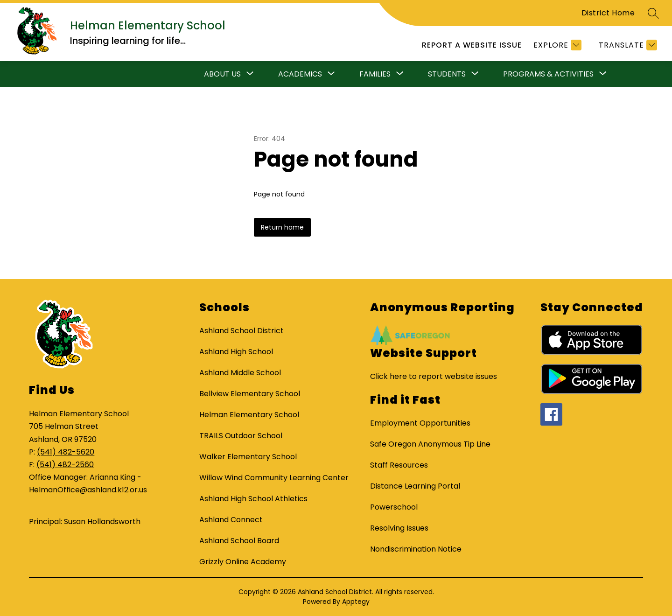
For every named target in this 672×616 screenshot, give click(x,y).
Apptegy (356, 602)
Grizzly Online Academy (243, 562)
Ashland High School (236, 352)
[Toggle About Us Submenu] (250, 74)
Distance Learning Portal (415, 486)
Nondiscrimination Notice (416, 549)
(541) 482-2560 (65, 465)
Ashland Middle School (240, 373)
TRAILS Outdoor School (241, 436)
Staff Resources (399, 465)
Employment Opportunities (420, 423)
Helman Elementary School (249, 415)
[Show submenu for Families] (375, 74)
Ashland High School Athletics (253, 499)
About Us (222, 74)
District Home (608, 13)
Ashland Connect (231, 520)
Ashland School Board (239, 541)
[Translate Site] (627, 45)
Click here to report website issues (434, 376)
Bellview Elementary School (250, 394)
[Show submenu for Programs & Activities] (548, 74)
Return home (282, 227)
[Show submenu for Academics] (300, 74)
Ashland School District (241, 331)
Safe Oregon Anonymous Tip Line (430, 444)
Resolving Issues (399, 528)
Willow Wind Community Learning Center (274, 478)
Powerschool (394, 507)
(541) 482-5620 (66, 452)
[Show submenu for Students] (447, 74)
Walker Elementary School (248, 457)
